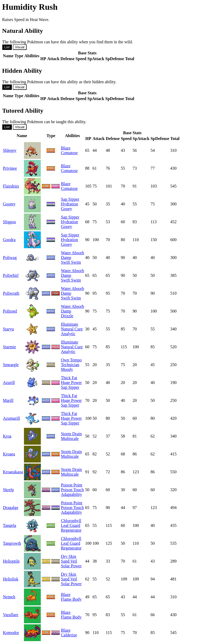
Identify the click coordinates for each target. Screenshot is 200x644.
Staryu (8, 329)
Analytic (68, 334)
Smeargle (11, 365)
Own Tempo (71, 360)
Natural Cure (72, 329)
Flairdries (11, 186)
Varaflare (11, 615)
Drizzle (67, 316)
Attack (53, 59)
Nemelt (9, 597)
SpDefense (115, 59)
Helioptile (11, 561)
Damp (66, 258)
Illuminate (69, 324)
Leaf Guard (70, 525)
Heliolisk (11, 579)
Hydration (69, 204)
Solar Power (71, 566)
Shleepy (10, 150)
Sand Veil (69, 561)
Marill (8, 400)
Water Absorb (72, 253)
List (7, 47)
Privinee (10, 168)
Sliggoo (9, 222)
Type (19, 56)
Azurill (9, 383)
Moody (67, 369)
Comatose (69, 153)
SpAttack (96, 59)
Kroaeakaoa (13, 472)
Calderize (69, 635)
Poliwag (10, 258)
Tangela (9, 525)
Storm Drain (71, 434)
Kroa (7, 436)
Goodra (9, 240)
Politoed (10, 311)
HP (43, 59)
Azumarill (11, 418)
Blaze (66, 148)
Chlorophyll (71, 521)
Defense (67, 59)
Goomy (9, 204)
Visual (20, 47)
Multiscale (70, 438)
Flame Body (71, 599)
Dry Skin (68, 556)
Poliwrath (11, 293)
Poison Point (71, 485)
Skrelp (8, 490)
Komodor (11, 633)
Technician (70, 365)
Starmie (9, 347)
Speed (81, 59)
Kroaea (9, 454)
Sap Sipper (70, 199)
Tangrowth (12, 543)
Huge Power (71, 383)
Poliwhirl (11, 275)
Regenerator (71, 530)
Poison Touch (72, 490)
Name (8, 56)
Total (130, 59)
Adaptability (71, 494)
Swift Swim (71, 262)
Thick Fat (69, 378)
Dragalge (11, 508)
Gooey (66, 209)
